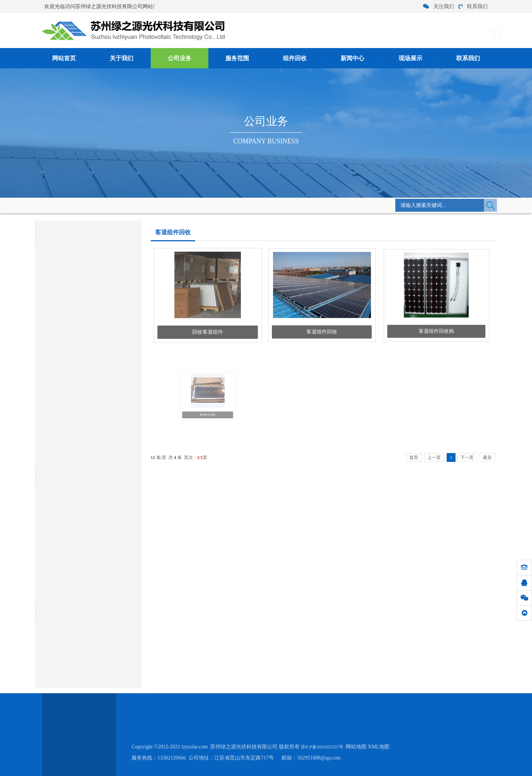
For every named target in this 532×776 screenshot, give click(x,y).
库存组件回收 (59, 267)
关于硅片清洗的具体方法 (68, 583)
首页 (414, 457)
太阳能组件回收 (55, 340)
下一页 (467, 457)
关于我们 (122, 58)
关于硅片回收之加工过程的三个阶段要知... (86, 549)
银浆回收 (47, 459)
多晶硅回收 (50, 357)
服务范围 (237, 58)
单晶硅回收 (50, 374)
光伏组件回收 (59, 324)
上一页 (434, 457)
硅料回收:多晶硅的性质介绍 (71, 595)
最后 (487, 457)
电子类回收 (50, 425)
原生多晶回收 (52, 391)
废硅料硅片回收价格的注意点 (73, 526)
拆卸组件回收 (59, 295)
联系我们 (473, 6)
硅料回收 (47, 442)
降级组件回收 (59, 310)
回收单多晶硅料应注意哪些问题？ (77, 537)
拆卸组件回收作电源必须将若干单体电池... (86, 492)
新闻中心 (352, 58)
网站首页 (64, 58)
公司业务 (180, 58)
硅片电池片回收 (55, 408)
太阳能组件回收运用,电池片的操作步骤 (83, 515)
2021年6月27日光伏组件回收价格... (78, 572)
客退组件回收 (189, 205)
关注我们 (439, 6)
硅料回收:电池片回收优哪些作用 (76, 503)
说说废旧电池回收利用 (65, 560)
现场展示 (410, 58)
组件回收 (295, 58)
